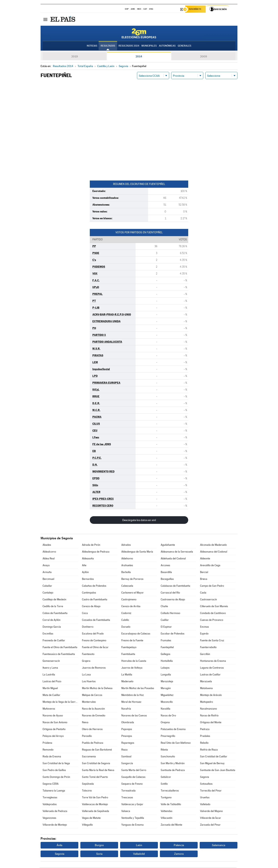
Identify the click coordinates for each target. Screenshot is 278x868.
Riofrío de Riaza (209, 750)
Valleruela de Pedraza (55, 812)
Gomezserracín (51, 661)
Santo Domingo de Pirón (56, 778)
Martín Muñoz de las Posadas (138, 689)
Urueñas (205, 798)
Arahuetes (127, 566)
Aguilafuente (168, 545)
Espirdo (204, 634)
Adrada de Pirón (91, 545)
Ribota (164, 750)
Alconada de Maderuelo (213, 545)
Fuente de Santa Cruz (212, 641)
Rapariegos (128, 743)
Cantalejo (48, 593)
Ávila (59, 846)
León (139, 846)
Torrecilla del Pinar (211, 791)
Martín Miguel (50, 689)
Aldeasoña (88, 559)
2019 (75, 57)
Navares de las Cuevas (134, 716)
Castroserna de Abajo (173, 600)
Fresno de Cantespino (94, 641)
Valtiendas (167, 812)
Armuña (47, 573)
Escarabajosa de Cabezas (136, 634)
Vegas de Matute (91, 819)
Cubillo (125, 621)
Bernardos (88, 580)
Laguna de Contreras (212, 668)
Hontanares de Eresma (213, 661)
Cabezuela (127, 586)
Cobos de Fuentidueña (55, 614)
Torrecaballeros (170, 791)
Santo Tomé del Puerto (95, 778)
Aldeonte (205, 559)
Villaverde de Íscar (211, 819)
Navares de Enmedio (94, 716)
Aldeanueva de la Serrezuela (177, 552)
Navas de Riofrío (209, 716)
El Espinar (166, 627)
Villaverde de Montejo (55, 825)
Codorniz (126, 614)
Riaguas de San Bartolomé (97, 750)
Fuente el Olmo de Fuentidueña (60, 648)
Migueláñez (167, 696)
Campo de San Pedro (212, 586)
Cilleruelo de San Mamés (214, 607)
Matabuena (206, 689)
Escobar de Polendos (173, 634)
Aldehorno (127, 559)
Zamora (179, 854)
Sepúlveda (88, 784)
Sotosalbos (206, 784)
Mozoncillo (167, 702)
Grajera (86, 661)
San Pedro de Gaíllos (54, 771)
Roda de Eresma (52, 757)
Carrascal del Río (170, 593)
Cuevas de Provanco (212, 621)
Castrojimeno (129, 600)
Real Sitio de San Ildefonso (176, 743)
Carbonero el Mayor (132, 593)
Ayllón (85, 573)
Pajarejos (127, 730)
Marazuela (206, 682)
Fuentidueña (128, 655)
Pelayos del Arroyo (53, 737)
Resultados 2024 (129, 46)
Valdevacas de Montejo (95, 805)
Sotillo (164, 784)
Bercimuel (48, 580)
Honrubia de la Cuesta (134, 661)
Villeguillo (87, 825)
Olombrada (128, 723)
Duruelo (126, 627)
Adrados (126, 545)
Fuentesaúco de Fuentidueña (59, 655)
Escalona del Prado (93, 634)
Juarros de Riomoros (94, 668)
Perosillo (87, 737)
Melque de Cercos (92, 696)
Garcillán (205, 655)
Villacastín (167, 819)
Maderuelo (127, 682)
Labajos (165, 668)
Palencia (179, 846)
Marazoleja (167, 682)
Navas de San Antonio (55, 723)
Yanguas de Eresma (132, 825)
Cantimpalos (89, 593)
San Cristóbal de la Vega (56, 764)
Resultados (108, 46)
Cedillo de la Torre (53, 607)
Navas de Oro (168, 716)
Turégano (166, 798)
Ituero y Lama (50, 668)
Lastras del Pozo (52, 682)
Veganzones (49, 819)
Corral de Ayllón (52, 621)
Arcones (165, 566)
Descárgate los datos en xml (139, 521)
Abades (47, 545)
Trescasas (127, 798)
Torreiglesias (50, 798)
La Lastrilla (49, 675)
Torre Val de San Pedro (95, 798)
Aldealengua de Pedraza (96, 552)
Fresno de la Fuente (132, 641)
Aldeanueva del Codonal (214, 552)
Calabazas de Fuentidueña (175, 586)
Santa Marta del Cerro (134, 771)
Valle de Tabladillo (171, 805)
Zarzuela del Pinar (210, 825)
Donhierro (88, 627)
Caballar (47, 586)
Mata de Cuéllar (51, 696)
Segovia (205, 778)
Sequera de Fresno (132, 784)
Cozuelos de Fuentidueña (96, 621)
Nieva (85, 723)
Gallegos (166, 655)
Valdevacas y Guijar (132, 805)
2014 (139, 57)
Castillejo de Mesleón (54, 600)
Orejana (165, 723)
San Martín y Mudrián (173, 764)
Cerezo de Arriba (131, 607)
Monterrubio (89, 702)
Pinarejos (127, 737)
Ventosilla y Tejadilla (133, 819)
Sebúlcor (166, 778)
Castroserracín (208, 600)
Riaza (124, 750)
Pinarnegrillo (168, 737)
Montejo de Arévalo (211, 696)
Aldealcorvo (49, 552)
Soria (99, 854)
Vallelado (205, 805)
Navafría (126, 709)
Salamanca (219, 846)
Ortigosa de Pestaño (54, 730)
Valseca (126, 812)
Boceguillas (167, 580)
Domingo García (52, 627)
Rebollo (204, 743)
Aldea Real (49, 559)
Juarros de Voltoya (132, 668)
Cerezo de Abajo (91, 607)
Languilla (166, 675)
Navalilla (166, 709)
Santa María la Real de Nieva (98, 771)
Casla (203, 593)
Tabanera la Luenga (54, 791)
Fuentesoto (88, 655)
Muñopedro (206, 702)
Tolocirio (87, 791)
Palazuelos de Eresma (173, 730)
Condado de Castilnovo (213, 614)
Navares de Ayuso (53, 716)
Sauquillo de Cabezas (133, 778)
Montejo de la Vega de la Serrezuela (60, 702)
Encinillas (48, 634)
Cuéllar (165, 621)
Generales (184, 46)
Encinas (204, 627)
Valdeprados (50, 805)
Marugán (166, 689)
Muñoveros (49, 709)
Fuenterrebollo (208, 648)
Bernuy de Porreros (132, 580)
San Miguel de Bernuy (212, 764)
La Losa (86, 675)
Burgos (99, 846)
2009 (203, 57)
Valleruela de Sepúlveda (96, 812)
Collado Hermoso (170, 614)
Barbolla (126, 573)
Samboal (126, 757)
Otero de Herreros (92, 730)
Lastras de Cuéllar (210, 675)
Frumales (166, 641)
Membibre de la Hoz (133, 696)
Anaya (46, 566)
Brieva (204, 580)
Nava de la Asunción (93, 709)
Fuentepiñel (167, 648)
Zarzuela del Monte (171, 825)
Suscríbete (197, 9)
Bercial (204, 573)
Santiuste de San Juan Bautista (218, 771)
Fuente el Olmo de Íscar (95, 648)
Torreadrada (128, 791)
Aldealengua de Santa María (137, 552)
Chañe (164, 607)
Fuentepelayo (129, 648)
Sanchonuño (168, 757)
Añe (84, 566)
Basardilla (166, 573)
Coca (85, 614)
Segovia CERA (51, 784)
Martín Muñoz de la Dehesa (97, 689)
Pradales (205, 737)
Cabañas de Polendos (94, 586)
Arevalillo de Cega (210, 566)
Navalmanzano (208, 709)
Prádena (47, 743)
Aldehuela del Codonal (173, 559)
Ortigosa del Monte (211, 723)
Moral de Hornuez (131, 702)
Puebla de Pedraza (93, 743)
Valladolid (139, 854)
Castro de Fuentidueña (95, 600)
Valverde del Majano (211, 812)
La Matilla (127, 675)
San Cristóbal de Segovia (96, 764)
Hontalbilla (167, 661)
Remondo (48, 750)
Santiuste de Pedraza (173, 771)
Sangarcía (127, 764)
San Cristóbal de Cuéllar (214, 757)
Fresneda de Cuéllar (54, 641)
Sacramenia (89, 757)
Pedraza (205, 730)
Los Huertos (89, 682)
